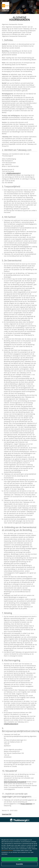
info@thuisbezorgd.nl (13, 173)
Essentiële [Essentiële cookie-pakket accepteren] (19, 864)
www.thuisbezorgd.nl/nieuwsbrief (15, 782)
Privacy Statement (26, 804)
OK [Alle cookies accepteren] (19, 859)
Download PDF (7, 814)
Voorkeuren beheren (7, 850)
